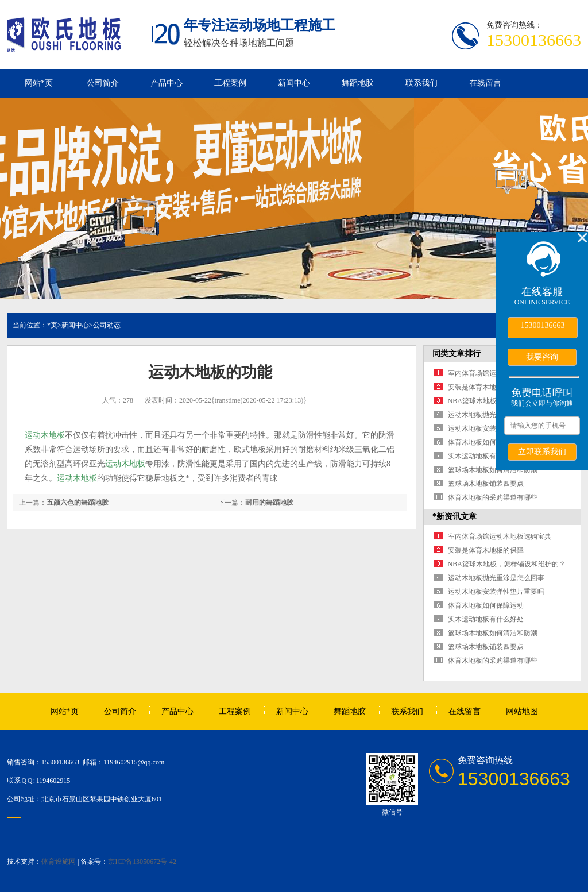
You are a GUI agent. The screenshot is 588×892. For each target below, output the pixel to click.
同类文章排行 (457, 354)
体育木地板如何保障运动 (486, 442)
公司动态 (107, 325)
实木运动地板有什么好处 (486, 456)
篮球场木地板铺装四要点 (486, 484)
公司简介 (103, 83)
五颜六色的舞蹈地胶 (78, 503)
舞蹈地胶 (358, 83)
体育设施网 (59, 862)
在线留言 (485, 83)
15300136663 (543, 325)
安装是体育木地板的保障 (486, 387)
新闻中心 (294, 83)
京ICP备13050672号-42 (142, 862)
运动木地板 (45, 435)
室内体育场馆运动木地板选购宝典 (500, 536)
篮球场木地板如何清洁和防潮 (493, 470)
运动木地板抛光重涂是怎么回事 (496, 578)
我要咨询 (542, 357)
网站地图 (522, 711)
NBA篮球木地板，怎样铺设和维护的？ (507, 564)
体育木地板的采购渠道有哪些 (493, 497)
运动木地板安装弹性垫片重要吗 (496, 592)
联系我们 (421, 83)
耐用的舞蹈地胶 (269, 503)
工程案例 (230, 83)
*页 (52, 325)
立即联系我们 (542, 451)
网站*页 (39, 83)
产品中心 (167, 83)
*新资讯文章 (454, 517)
